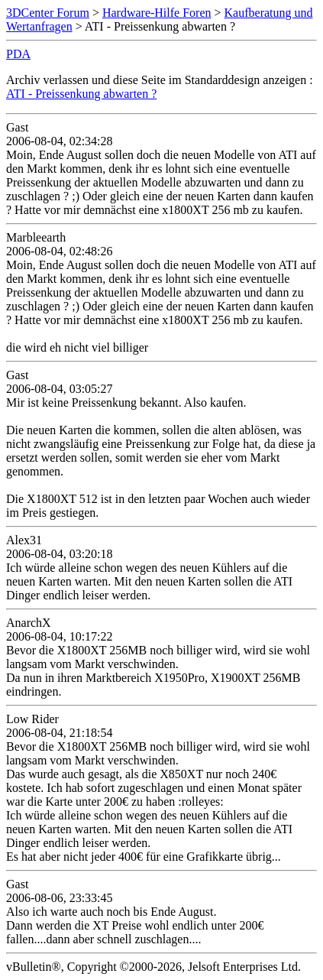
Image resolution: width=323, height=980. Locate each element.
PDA (18, 54)
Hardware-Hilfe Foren (157, 13)
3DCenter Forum (48, 13)
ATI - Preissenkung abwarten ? (81, 94)
